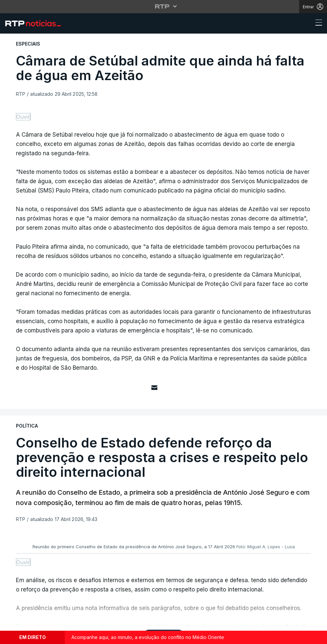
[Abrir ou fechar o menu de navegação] (317, 24)
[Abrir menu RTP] (163, 6)
